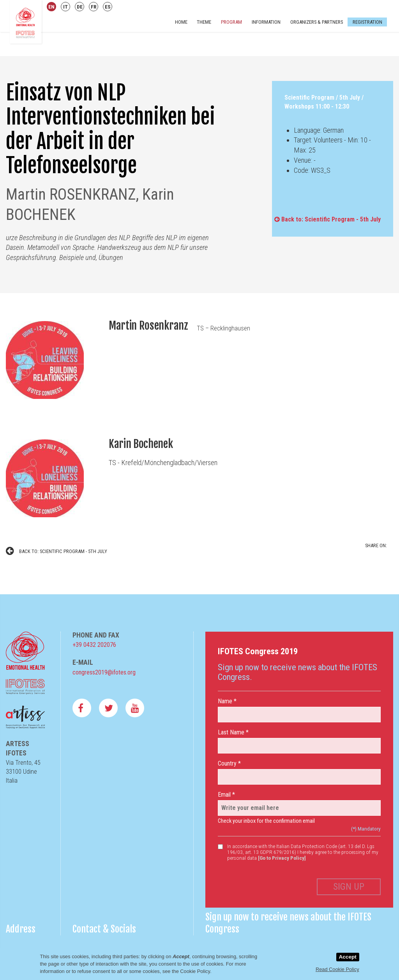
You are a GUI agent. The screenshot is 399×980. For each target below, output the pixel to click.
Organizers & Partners (317, 22)
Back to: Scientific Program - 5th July (327, 219)
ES (108, 7)
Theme (204, 22)
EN (51, 7)
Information (266, 22)
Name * (227, 701)
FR (94, 7)
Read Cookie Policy (337, 969)
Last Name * (233, 732)
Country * (229, 763)
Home (181, 22)
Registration (367, 22)
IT (65, 7)
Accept (347, 957)
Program (231, 22)
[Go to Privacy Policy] (282, 858)
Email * (226, 795)
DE (80, 7)
